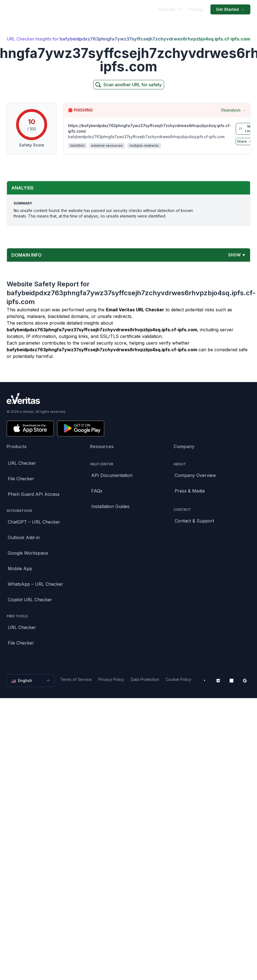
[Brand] (128, 399)
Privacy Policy (111, 679)
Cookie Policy (179, 679)
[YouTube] (205, 681)
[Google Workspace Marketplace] (245, 681)
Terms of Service (76, 679)
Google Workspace (28, 553)
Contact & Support (194, 521)
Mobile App (20, 569)
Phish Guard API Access (34, 494)
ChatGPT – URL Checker (34, 522)
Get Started (230, 10)
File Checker (21, 479)
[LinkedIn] (218, 681)
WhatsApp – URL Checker (35, 584)
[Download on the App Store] (30, 429)
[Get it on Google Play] (81, 429)
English (31, 681)
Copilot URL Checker (30, 600)
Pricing (196, 10)
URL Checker (22, 463)
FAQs (97, 491)
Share (245, 142)
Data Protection (145, 679)
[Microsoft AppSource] (231, 681)
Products (170, 10)
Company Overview (195, 475)
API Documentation (112, 475)
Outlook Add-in (24, 537)
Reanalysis (233, 110)
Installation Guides (110, 506)
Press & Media (190, 491)
